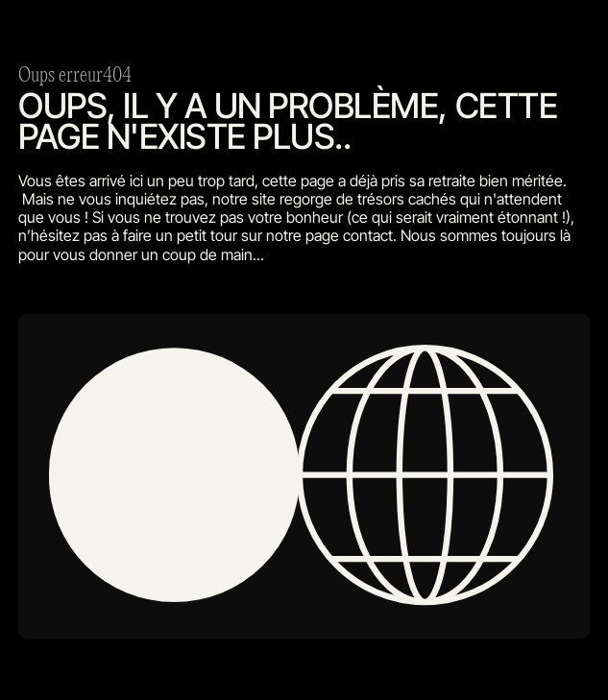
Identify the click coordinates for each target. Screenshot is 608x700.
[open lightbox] (304, 477)
